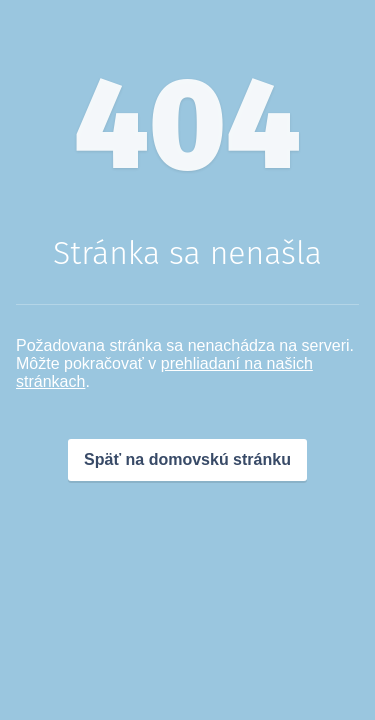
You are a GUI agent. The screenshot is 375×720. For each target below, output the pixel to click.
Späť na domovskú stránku (187, 459)
